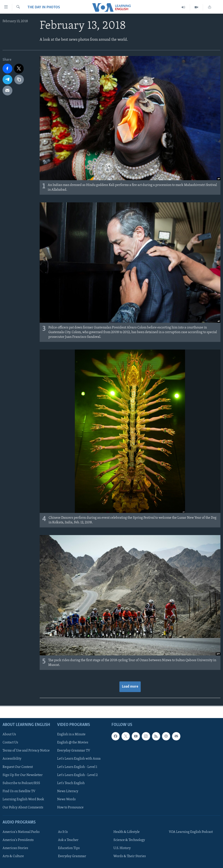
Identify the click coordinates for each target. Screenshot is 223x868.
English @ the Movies (73, 743)
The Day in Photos (44, 7)
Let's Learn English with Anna (79, 759)
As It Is (63, 832)
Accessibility (12, 759)
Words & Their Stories (130, 856)
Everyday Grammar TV (74, 751)
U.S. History (122, 848)
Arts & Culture (13, 856)
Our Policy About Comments (23, 807)
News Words (66, 799)
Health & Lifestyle (127, 832)
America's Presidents (18, 840)
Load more (130, 687)
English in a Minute (71, 734)
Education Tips (69, 848)
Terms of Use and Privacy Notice (26, 751)
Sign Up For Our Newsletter (23, 775)
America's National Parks (21, 832)
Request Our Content (18, 767)
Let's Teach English (71, 783)
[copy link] (19, 80)
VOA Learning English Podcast (191, 832)
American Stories (15, 848)
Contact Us (10, 743)
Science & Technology (129, 840)
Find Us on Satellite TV (19, 791)
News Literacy (68, 791)
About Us (9, 734)
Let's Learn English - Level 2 (77, 775)
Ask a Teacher (68, 840)
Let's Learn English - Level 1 (77, 767)
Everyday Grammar (72, 856)
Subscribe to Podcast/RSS (21, 783)
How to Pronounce (70, 807)
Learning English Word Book (23, 799)
